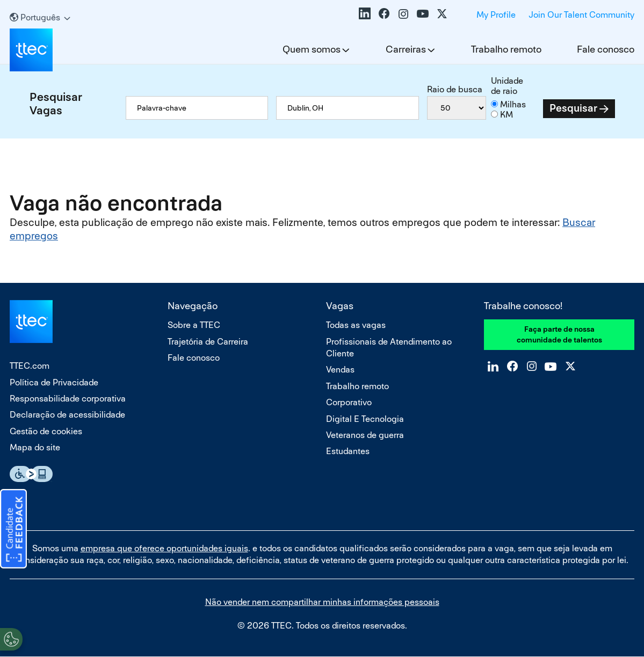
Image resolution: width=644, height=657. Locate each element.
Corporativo (349, 402)
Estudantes (348, 451)
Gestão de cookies (46, 431)
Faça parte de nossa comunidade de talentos (559, 334)
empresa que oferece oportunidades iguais (164, 548)
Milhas (513, 104)
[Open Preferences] (11, 635)
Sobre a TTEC (194, 325)
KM (506, 115)
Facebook (384, 13)
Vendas (340, 370)
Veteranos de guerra (365, 435)
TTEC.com (30, 366)
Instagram (403, 13)
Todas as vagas (356, 325)
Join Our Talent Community (581, 15)
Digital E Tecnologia (365, 419)
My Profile (496, 15)
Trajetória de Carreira (208, 342)
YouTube (423, 13)
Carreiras (406, 49)
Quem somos (312, 49)
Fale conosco (606, 49)
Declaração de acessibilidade (67, 415)
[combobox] (347, 108)
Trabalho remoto (506, 49)
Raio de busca (455, 89)
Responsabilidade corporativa (68, 399)
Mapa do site (35, 447)
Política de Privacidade (54, 382)
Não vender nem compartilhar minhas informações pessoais (322, 602)
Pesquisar (573, 108)
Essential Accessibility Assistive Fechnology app (31, 474)
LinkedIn (365, 13)
